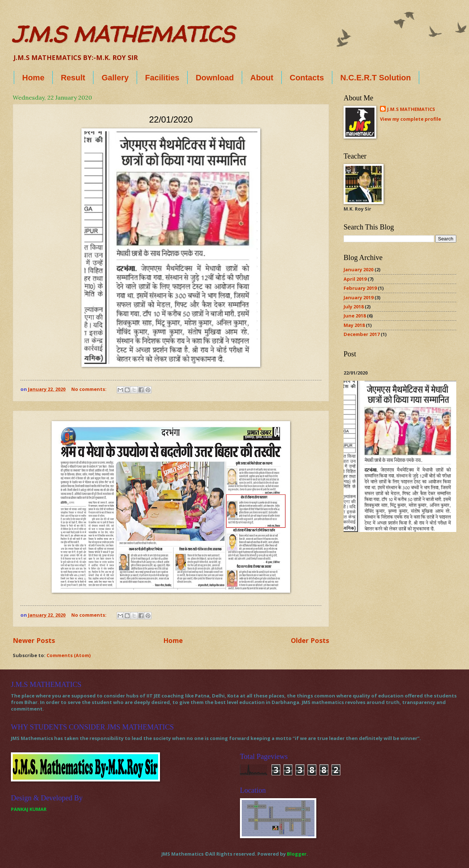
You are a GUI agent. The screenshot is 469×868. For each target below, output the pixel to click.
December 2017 (362, 334)
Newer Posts (34, 640)
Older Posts (310, 640)
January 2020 (358, 269)
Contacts (307, 78)
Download (215, 78)
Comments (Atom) (69, 655)
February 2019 (360, 288)
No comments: (89, 389)
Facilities (162, 78)
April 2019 (355, 279)
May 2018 (354, 325)
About (262, 78)
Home (33, 78)
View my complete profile (410, 119)
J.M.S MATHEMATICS (123, 34)
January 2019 (358, 297)
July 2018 (354, 307)
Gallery (115, 78)
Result (73, 78)
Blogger (297, 854)
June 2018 (355, 316)
